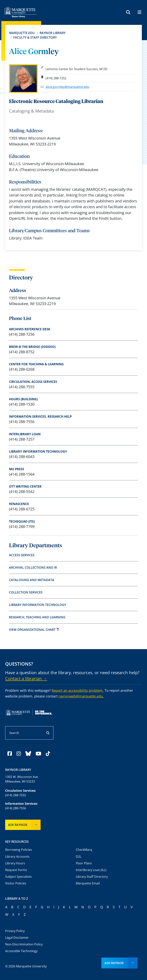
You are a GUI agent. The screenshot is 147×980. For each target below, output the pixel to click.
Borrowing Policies (19, 850)
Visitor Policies (16, 883)
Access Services (22, 555)
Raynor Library (53, 33)
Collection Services (26, 592)
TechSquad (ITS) (22, 521)
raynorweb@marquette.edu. (81, 696)
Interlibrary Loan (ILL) (91, 870)
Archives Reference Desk (30, 329)
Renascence (19, 504)
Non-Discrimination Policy (24, 944)
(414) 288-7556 (16, 808)
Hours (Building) (23, 399)
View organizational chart (34, 630)
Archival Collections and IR (33, 568)
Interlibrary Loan (25, 434)
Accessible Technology (21, 951)
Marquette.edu (22, 33)
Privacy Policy (15, 931)
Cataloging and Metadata (32, 580)
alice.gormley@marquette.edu (67, 87)
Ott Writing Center (25, 486)
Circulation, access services (33, 382)
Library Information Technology (38, 451)
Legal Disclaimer (17, 938)
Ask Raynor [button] (114, 963)
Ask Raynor (18, 825)
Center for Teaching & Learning (36, 364)
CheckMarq (84, 850)
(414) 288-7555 (16, 795)
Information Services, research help (40, 417)
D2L (79, 857)
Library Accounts (17, 857)
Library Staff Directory (92, 877)
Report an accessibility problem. (78, 690)
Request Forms (16, 870)
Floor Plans (84, 863)
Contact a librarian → (26, 678)
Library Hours (15, 863)
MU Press (17, 469)
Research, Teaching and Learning (37, 617)
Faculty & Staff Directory (35, 37)
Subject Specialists (18, 877)
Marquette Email (88, 883)
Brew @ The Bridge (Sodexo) (32, 347)
